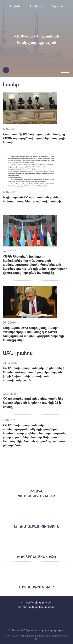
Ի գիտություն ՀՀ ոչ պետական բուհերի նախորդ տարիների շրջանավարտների (32, 199)
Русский (57, 6)
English (15, 6)
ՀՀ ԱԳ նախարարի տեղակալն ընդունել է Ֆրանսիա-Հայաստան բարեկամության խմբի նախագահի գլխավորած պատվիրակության (34, 374)
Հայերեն (36, 6)
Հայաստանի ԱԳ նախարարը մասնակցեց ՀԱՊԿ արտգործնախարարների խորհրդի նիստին (34, 138)
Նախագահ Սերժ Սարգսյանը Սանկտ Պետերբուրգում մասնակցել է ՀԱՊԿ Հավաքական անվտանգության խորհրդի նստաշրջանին (33, 334)
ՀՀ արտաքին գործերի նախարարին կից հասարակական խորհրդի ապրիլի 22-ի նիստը (33, 402)
